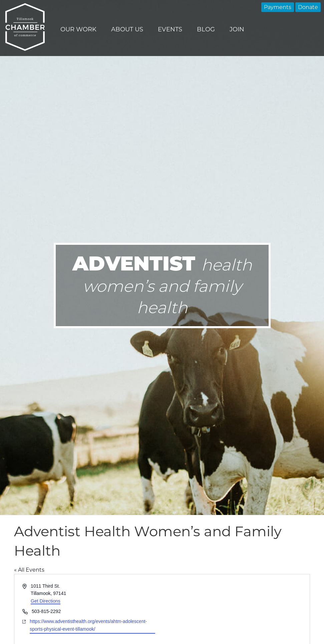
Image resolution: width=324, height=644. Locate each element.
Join (237, 29)
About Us (127, 29)
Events (170, 29)
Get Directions (46, 601)
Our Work (78, 29)
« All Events (29, 570)
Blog (206, 29)
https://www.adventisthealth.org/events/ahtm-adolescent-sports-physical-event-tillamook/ (88, 625)
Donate (308, 7)
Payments (278, 7)
